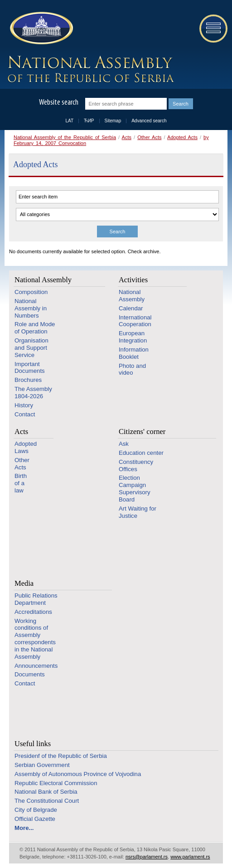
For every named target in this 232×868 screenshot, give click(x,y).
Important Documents (30, 368)
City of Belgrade (36, 810)
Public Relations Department (36, 599)
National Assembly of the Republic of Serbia (65, 137)
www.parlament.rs (190, 857)
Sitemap (113, 121)
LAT (70, 121)
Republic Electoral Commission (56, 783)
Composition (31, 292)
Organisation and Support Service (31, 348)
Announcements (36, 666)
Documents (30, 674)
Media (24, 583)
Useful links (33, 744)
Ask (124, 444)
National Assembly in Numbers (31, 308)
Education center (141, 453)
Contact (25, 414)
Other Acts (149, 137)
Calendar (131, 308)
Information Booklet (134, 353)
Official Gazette (35, 819)
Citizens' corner (142, 432)
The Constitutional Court (47, 801)
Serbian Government (42, 765)
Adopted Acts (182, 137)
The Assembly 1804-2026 (33, 393)
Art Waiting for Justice (138, 512)
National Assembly (43, 280)
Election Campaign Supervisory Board (135, 488)
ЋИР (89, 121)
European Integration (133, 337)
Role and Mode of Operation (35, 328)
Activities (133, 280)
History (24, 405)
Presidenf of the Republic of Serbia (61, 756)
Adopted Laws (26, 447)
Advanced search (149, 121)
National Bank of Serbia (46, 792)
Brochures (28, 380)
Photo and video (132, 369)
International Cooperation (135, 321)
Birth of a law (21, 483)
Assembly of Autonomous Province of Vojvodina (78, 774)
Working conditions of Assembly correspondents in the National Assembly (35, 639)
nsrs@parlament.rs (147, 857)
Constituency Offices (136, 465)
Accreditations (33, 612)
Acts (127, 137)
